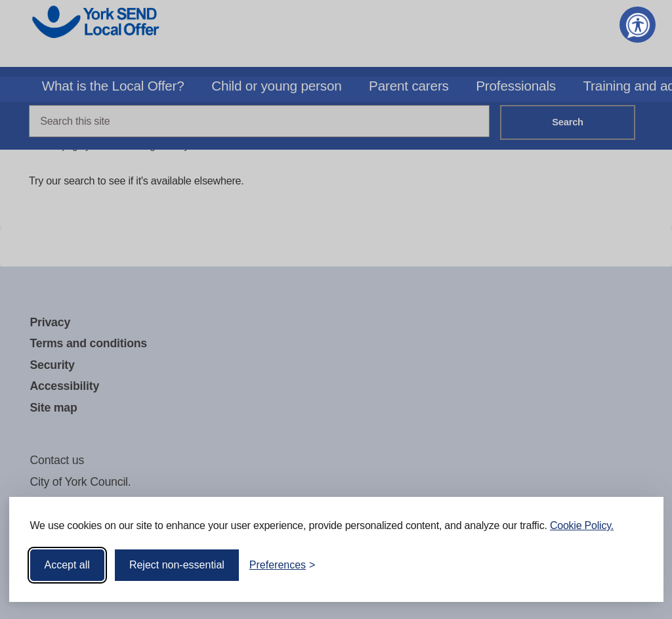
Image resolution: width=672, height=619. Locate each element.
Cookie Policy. (582, 525)
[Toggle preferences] (283, 565)
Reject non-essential (177, 565)
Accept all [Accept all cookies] (67, 565)
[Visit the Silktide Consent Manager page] (635, 565)
